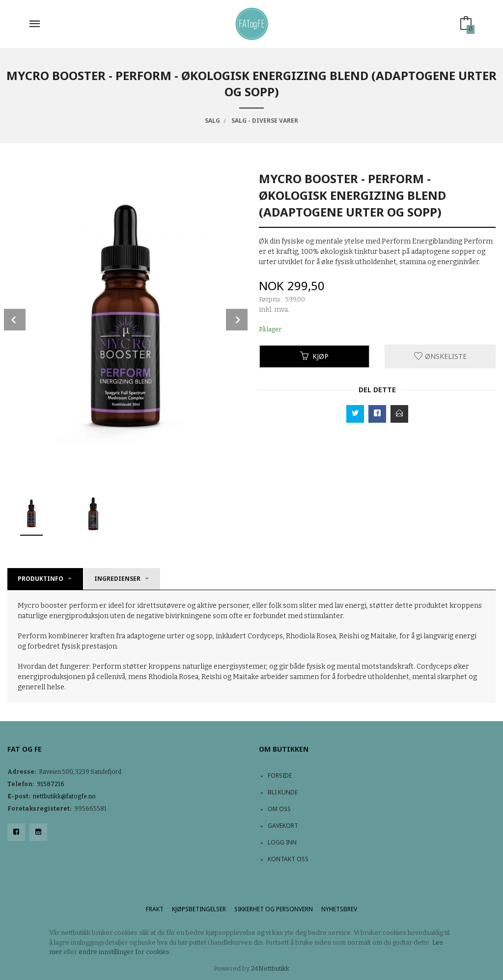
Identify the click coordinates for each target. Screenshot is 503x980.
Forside (280, 776)
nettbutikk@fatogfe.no (64, 796)
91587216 (51, 784)
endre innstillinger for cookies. (125, 952)
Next (237, 320)
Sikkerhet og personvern (274, 909)
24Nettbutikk (270, 968)
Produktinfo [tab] (41, 579)
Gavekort (283, 826)
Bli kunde (283, 792)
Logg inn (282, 842)
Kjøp (314, 356)
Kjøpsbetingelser (199, 909)
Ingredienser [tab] (117, 579)
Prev (15, 320)
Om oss (279, 809)
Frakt (155, 909)
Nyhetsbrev (339, 909)
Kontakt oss (288, 859)
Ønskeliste (440, 356)
